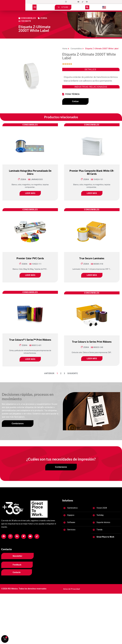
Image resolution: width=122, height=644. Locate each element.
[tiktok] (83, 2)
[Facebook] (62, 2)
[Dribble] (78, 2)
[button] (34, 7)
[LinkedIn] (74, 2)
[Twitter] (70, 2)
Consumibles (76, 49)
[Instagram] (66, 2)
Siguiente (73, 374)
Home (65, 49)
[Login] (87, 2)
